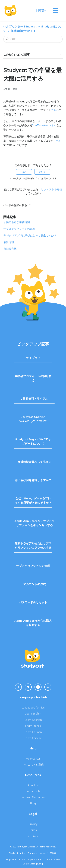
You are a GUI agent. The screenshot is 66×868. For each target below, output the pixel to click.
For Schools (33, 791)
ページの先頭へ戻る (17, 205)
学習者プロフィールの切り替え (33, 378)
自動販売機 (10, 249)
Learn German (33, 732)
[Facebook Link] (18, 687)
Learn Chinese (33, 738)
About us (33, 785)
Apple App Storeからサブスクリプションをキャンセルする (34, 523)
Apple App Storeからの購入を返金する (33, 623)
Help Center (33, 759)
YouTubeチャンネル (44, 125)
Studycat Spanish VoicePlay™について (33, 419)
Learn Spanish (33, 720)
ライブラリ (33, 358)
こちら (55, 110)
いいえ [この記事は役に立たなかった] (42, 172)
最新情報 (9, 242)
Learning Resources (33, 797)
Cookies (33, 836)
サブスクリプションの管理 (19, 229)
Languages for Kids (33, 708)
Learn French (33, 726)
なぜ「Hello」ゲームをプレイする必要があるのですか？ (33, 500)
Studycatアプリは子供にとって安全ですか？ (30, 235)
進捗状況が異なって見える (34, 462)
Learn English (33, 714)
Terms (33, 830)
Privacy (33, 824)
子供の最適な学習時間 (17, 222)
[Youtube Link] (38, 687)
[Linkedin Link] (48, 687)
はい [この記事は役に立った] (24, 172)
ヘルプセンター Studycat (20, 26)
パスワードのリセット (33, 602)
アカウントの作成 (34, 584)
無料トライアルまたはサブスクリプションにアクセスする (33, 545)
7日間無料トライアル (34, 399)
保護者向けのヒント (23, 31)
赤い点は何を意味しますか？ (33, 480)
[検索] (33, 39)
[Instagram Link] (28, 687)
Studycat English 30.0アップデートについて (33, 441)
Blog (33, 803)
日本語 (41, 10)
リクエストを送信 (52, 189)
